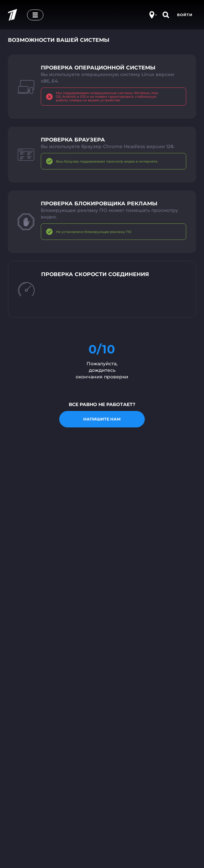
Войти (185, 15)
